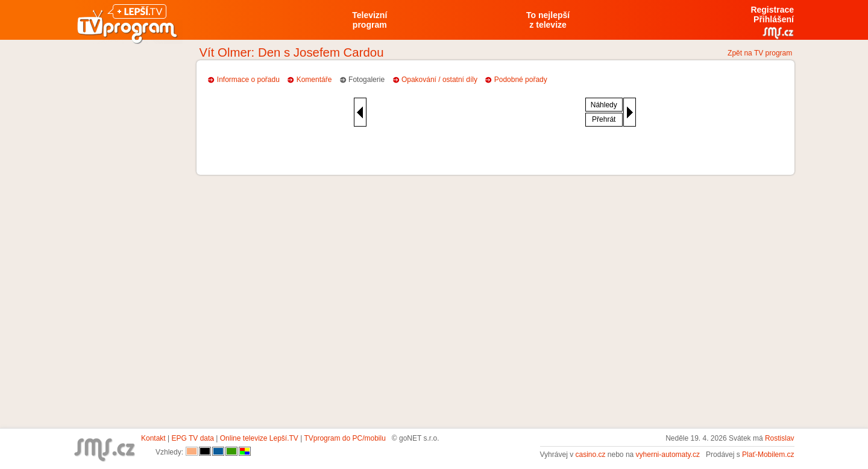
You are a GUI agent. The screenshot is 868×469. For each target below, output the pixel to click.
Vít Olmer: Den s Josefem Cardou (292, 52)
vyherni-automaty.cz (668, 455)
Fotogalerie (366, 80)
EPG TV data (193, 438)
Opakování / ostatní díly (439, 80)
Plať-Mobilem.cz (768, 455)
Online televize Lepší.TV (259, 438)
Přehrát (604, 119)
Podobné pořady (521, 80)
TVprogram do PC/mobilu (344, 438)
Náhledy (604, 105)
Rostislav (780, 438)
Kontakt (153, 438)
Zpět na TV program (760, 53)
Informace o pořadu (248, 80)
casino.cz (590, 455)
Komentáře (314, 80)
